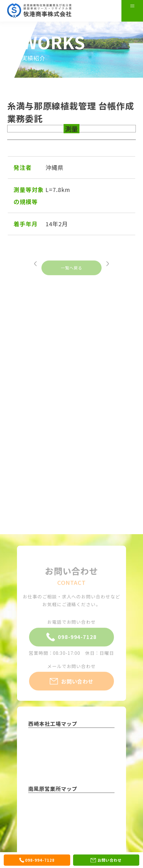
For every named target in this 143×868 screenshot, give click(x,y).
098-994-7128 (71, 646)
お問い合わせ (72, 690)
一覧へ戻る (71, 277)
